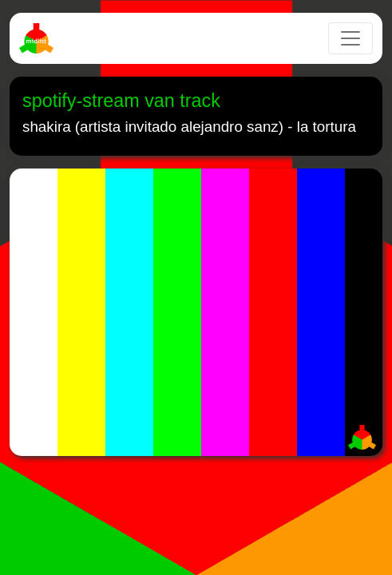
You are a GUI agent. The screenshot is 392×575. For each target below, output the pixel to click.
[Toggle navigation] (350, 38)
